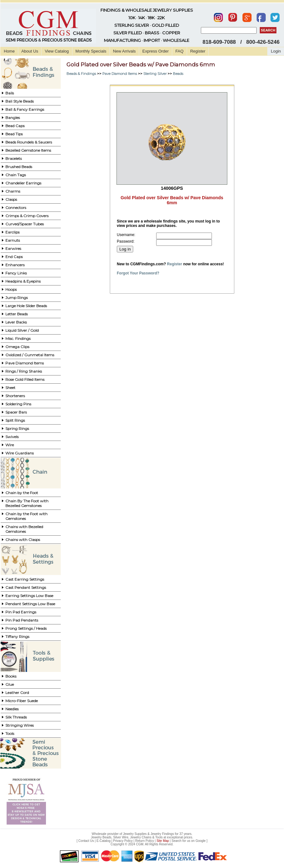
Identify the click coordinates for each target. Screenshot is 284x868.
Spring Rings (17, 428)
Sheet (10, 388)
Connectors (16, 208)
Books (11, 676)
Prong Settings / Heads (26, 628)
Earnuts (13, 240)
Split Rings (15, 420)
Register (198, 51)
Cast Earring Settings (25, 579)
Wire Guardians (20, 453)
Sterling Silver (155, 74)
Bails (10, 93)
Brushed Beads (19, 167)
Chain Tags (16, 175)
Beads (178, 74)
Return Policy (145, 841)
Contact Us (86, 841)
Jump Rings (17, 298)
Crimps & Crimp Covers (27, 216)
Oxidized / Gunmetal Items (30, 355)
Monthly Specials (91, 51)
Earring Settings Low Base (29, 596)
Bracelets (14, 158)
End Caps (14, 257)
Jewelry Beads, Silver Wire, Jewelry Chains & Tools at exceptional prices (142, 837)
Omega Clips (17, 347)
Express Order (156, 51)
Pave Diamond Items (25, 363)
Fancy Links (16, 273)
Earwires (13, 248)
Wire (10, 445)
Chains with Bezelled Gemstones (24, 529)
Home (9, 51)
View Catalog (57, 51)
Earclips (12, 232)
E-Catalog (103, 841)
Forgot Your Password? (138, 273)
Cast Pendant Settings (26, 587)
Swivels (12, 437)
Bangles (13, 118)
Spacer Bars (16, 412)
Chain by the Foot (22, 493)
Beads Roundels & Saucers (29, 142)
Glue (10, 684)
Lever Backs (16, 322)
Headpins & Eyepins (23, 281)
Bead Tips (14, 134)
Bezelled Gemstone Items (28, 150)
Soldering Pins (18, 404)
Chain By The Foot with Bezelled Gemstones (27, 503)
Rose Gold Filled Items (25, 379)
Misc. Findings (18, 338)
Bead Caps (15, 126)
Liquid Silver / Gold (22, 330)
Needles (12, 709)
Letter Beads (17, 314)
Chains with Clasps (23, 540)
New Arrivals (124, 51)
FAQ (179, 51)
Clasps (11, 199)
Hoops (11, 289)
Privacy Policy (123, 841)
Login (276, 51)
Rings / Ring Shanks (24, 371)
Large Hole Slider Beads (26, 306)
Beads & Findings (81, 74)
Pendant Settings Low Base (30, 604)
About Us (30, 51)
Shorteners (15, 396)
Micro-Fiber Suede (22, 701)
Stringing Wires (20, 725)
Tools (10, 733)
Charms (13, 191)
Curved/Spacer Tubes (25, 224)
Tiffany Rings (17, 637)
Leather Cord (17, 693)
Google (201, 841)
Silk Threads (16, 717)
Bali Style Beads (20, 101)
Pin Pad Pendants (22, 620)
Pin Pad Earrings (21, 612)
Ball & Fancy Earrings (25, 109)
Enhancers (15, 265)
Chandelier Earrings (23, 183)
